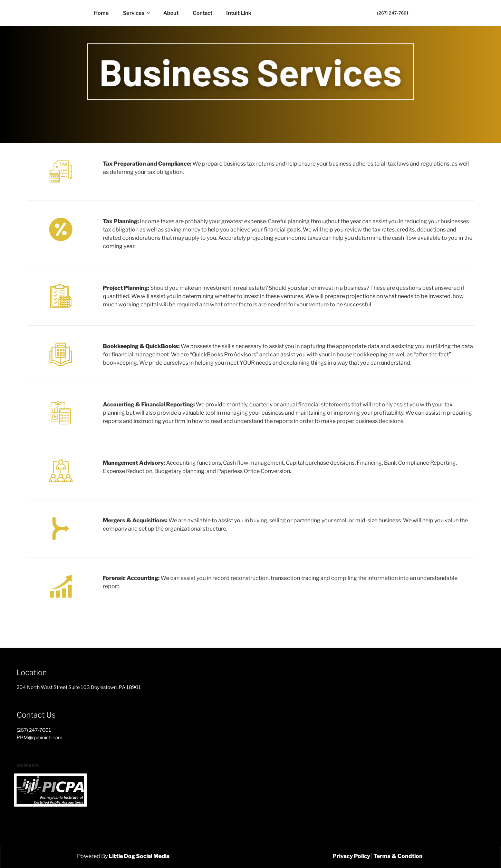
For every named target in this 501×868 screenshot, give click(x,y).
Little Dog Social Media (139, 856)
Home (101, 13)
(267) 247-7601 (393, 13)
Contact (203, 13)
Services (137, 13)
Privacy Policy (351, 856)
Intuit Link (239, 13)
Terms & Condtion (398, 856)
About (171, 13)
